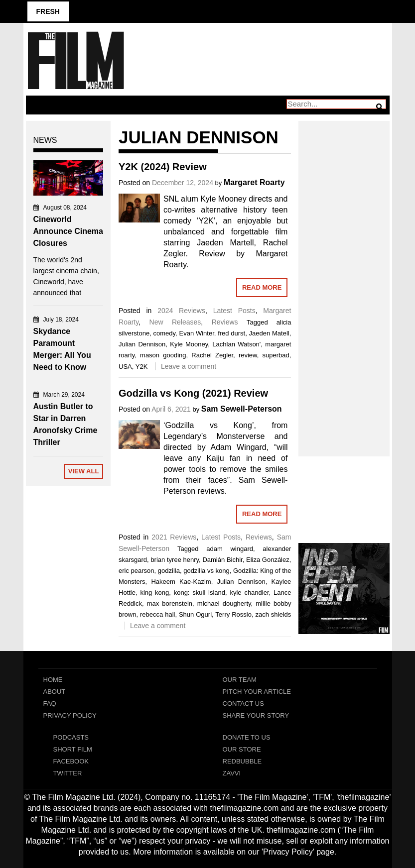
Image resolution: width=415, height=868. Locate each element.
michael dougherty (224, 603)
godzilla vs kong (207, 571)
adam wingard (230, 549)
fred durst (231, 333)
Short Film (73, 749)
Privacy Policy (70, 715)
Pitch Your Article (257, 692)
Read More (262, 287)
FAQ (50, 704)
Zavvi (232, 773)
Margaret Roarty (254, 182)
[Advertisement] (344, 278)
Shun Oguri (195, 614)
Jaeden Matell (269, 333)
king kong (154, 593)
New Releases (175, 322)
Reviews (225, 322)
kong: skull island (200, 593)
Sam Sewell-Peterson (242, 409)
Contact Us (243, 704)
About (55, 692)
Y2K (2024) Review (163, 167)
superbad (276, 355)
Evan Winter (197, 333)
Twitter (68, 773)
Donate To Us (247, 737)
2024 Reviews (181, 311)
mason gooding (163, 355)
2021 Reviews (174, 537)
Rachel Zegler (212, 355)
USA (125, 367)
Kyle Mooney (189, 344)
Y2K (142, 367)
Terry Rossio (233, 614)
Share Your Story (256, 715)
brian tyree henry (175, 560)
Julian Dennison (142, 344)
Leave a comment (189, 366)
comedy (165, 333)
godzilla (169, 571)
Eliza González (268, 560)
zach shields (273, 614)
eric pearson (137, 571)
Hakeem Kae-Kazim (181, 582)
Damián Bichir (222, 560)
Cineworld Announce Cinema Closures (68, 231)
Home (53, 680)
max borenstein (170, 603)
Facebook (71, 761)
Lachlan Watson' (236, 344)
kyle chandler (249, 593)
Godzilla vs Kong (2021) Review (193, 393)
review (248, 355)
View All (84, 471)
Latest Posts (234, 311)
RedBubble (242, 761)
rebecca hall (157, 614)
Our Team (240, 680)
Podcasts (71, 737)
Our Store (242, 749)
